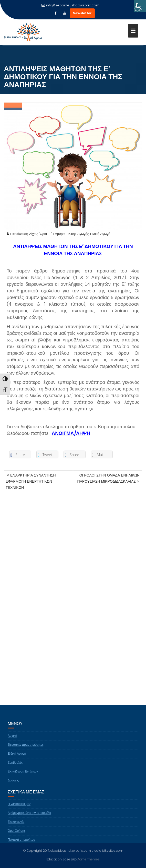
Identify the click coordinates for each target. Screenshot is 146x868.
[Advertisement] (73, 553)
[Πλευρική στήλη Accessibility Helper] (140, 6)
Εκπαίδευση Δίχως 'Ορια (27, 234)
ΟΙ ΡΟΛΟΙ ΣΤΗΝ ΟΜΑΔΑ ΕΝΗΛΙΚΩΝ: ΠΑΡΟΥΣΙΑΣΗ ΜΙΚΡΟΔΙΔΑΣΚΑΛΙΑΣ (109, 478)
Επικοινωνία (16, 825)
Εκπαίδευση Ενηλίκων (23, 775)
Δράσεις (13, 784)
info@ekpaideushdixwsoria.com (70, 5)
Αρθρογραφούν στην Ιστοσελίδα (29, 816)
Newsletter (82, 13)
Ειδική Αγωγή (100, 234)
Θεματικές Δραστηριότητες (26, 748)
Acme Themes (88, 859)
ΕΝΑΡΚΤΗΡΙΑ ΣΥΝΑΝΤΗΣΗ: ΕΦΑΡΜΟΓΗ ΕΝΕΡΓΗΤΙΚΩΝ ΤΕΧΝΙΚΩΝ (31, 481)
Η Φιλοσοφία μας (19, 807)
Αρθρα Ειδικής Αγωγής (72, 234)
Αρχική (12, 739)
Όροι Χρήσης (17, 834)
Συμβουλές (15, 766)
